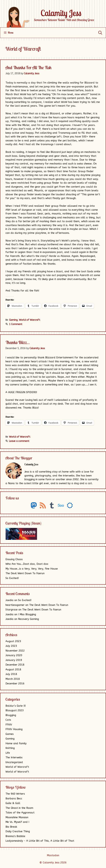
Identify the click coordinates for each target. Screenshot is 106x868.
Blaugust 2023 (15, 710)
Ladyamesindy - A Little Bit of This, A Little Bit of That (40, 841)
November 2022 (15, 651)
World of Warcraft (30, 320)
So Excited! (12, 578)
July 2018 (11, 674)
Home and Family (16, 743)
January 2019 (14, 660)
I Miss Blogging (27, 614)
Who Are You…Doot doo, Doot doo (27, 564)
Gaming (13, 320)
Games (10, 734)
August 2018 (13, 669)
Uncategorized (14, 762)
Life (8, 753)
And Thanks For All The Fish (28, 68)
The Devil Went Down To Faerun (25, 573)
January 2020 (14, 655)
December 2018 (15, 665)
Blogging (11, 715)
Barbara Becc (14, 799)
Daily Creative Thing (18, 831)
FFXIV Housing (14, 729)
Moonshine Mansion (17, 817)
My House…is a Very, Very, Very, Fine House (32, 569)
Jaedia (9, 600)
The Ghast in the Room (19, 808)
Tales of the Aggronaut (20, 813)
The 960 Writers (15, 794)
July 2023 (11, 646)
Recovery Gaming (28, 619)
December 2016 (15, 684)
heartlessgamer (15, 605)
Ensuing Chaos (14, 559)
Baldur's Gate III (16, 706)
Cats (8, 720)
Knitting (10, 748)
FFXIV (9, 725)
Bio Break (11, 827)
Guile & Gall (13, 803)
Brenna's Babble (15, 836)
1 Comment (16, 324)
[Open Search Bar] (100, 33)
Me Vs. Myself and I (17, 822)
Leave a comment (19, 441)
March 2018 (13, 679)
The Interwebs (14, 757)
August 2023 (13, 641)
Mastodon (53, 855)
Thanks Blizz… (18, 342)
